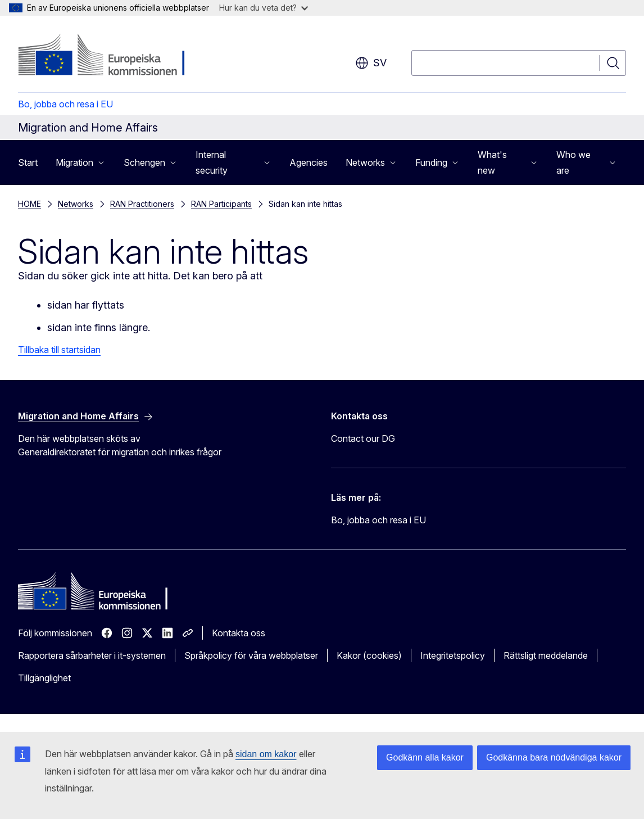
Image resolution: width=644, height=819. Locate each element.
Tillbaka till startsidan (59, 350)
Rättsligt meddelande (546, 655)
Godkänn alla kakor (425, 757)
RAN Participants (221, 204)
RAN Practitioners (142, 204)
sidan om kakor (266, 754)
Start (28, 162)
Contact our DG (363, 438)
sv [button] (371, 63)
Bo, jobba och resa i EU (65, 104)
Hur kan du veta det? (264, 8)
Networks (76, 204)
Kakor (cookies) (369, 655)
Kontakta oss (239, 633)
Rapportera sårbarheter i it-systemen (92, 655)
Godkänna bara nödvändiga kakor (554, 757)
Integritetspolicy (453, 655)
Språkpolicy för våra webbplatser (251, 655)
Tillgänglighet (44, 678)
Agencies (309, 162)
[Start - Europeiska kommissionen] (109, 56)
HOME (30, 204)
